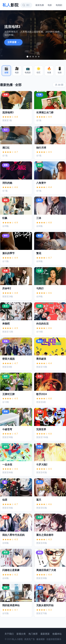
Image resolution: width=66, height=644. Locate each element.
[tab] (27, 57)
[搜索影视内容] (28, 5)
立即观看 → (13, 42)
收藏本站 (57, 634)
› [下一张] (60, 35)
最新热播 (40, 5)
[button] (6, 71)
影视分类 (21, 634)
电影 (50, 5)
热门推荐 (33, 634)
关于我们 (9, 634)
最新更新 (45, 634)
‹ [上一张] (6, 35)
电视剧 (59, 5)
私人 (11, 5)
